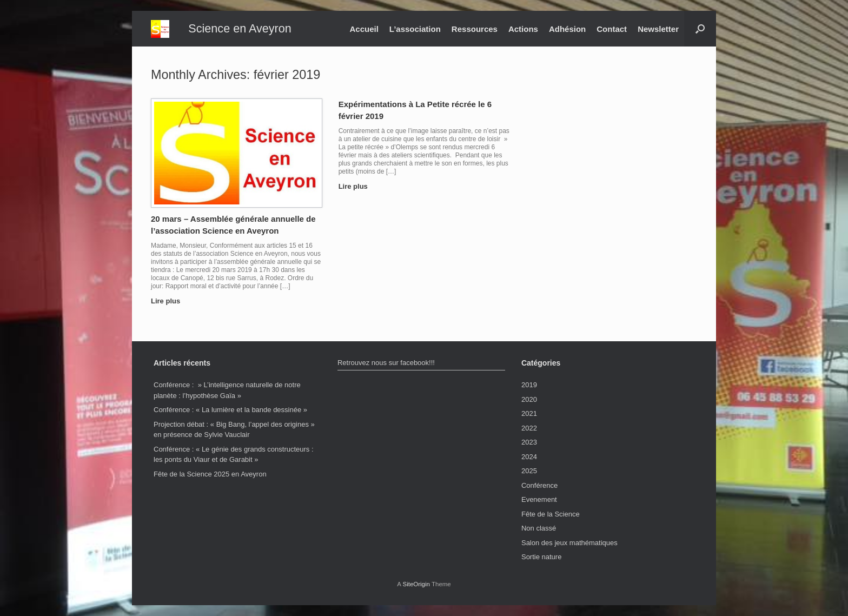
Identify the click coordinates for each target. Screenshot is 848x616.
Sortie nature (541, 557)
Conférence (539, 485)
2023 (529, 442)
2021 (529, 413)
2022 (529, 428)
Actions (523, 29)
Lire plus (169, 301)
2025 (529, 471)
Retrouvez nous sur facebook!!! (386, 363)
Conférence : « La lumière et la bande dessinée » (230, 410)
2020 (529, 399)
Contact (612, 29)
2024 (529, 457)
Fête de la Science (551, 514)
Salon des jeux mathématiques (569, 543)
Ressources (475, 29)
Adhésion (567, 29)
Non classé (539, 528)
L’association (415, 29)
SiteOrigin (416, 584)
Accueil (364, 29)
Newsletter (658, 29)
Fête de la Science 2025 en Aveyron (210, 474)
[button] (700, 29)
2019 (529, 385)
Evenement (539, 499)
